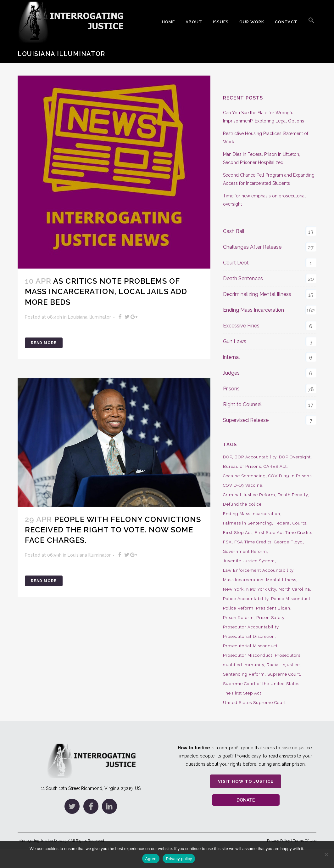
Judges (231, 373)
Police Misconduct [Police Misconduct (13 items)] (291, 599)
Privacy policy (179, 859)
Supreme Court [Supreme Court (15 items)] (284, 674)
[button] (311, 22)
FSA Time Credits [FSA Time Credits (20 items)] (253, 542)
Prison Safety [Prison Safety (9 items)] (270, 618)
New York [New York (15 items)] (233, 589)
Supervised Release (246, 420)
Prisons (231, 389)
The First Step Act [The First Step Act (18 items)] (242, 693)
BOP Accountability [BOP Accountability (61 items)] (256, 457)
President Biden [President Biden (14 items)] (273, 608)
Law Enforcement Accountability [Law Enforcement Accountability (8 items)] (258, 570)
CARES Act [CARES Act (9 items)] (275, 466)
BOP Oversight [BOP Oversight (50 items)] (295, 457)
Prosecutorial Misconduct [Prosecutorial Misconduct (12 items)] (250, 646)
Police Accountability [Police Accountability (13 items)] (246, 599)
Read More (44, 343)
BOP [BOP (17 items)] (228, 457)
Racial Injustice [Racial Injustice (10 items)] (283, 665)
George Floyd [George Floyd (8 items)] (288, 542)
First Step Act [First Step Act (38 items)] (238, 533)
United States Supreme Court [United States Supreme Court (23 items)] (254, 703)
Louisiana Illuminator (89, 317)
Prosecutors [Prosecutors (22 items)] (288, 655)
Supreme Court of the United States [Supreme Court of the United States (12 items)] (261, 684)
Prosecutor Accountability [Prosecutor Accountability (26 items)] (251, 627)
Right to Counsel (242, 404)
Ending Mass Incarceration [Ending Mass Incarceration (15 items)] (252, 514)
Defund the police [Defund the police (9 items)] (242, 504)
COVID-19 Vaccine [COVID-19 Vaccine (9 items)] (243, 485)
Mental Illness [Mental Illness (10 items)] (281, 580)
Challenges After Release (252, 247)
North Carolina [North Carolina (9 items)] (294, 589)
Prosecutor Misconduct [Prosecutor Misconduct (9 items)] (248, 655)
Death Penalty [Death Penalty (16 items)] (293, 495)
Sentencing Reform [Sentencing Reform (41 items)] (244, 674)
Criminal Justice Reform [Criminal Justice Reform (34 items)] (249, 495)
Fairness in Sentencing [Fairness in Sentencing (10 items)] (248, 523)
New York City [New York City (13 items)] (261, 589)
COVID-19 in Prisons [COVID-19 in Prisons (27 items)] (290, 476)
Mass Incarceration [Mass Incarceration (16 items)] (243, 580)
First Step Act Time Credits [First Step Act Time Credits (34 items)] (284, 533)
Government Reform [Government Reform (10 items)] (245, 551)
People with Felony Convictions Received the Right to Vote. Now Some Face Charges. (113, 530)
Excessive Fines (241, 326)
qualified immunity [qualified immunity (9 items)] (244, 665)
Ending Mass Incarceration (253, 310)
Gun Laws (235, 341)
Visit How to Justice (246, 781)
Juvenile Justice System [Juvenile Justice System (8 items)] (249, 561)
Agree (151, 859)
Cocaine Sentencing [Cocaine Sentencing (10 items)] (244, 476)
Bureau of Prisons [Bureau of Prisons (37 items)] (242, 466)
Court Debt (236, 263)
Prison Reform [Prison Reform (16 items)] (238, 618)
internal (231, 357)
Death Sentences (243, 278)
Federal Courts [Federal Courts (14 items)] (290, 523)
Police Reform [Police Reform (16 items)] (238, 608)
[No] (326, 854)
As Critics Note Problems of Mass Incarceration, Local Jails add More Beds (106, 291)
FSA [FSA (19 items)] (227, 542)
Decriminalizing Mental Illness (257, 294)
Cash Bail (234, 231)
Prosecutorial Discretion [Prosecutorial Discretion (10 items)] (249, 636)
